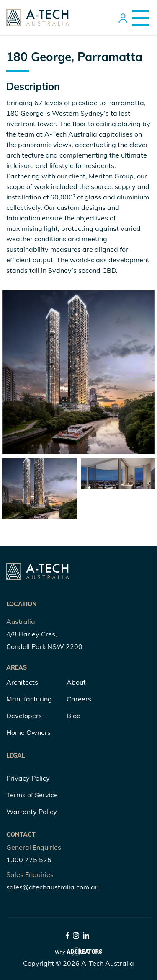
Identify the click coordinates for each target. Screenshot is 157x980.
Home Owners (28, 732)
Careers (79, 699)
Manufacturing (29, 699)
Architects (22, 682)
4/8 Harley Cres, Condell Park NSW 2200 (44, 640)
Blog (74, 716)
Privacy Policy (28, 778)
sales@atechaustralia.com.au (53, 887)
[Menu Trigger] (138, 18)
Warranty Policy (32, 812)
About (76, 682)
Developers (24, 716)
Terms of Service (32, 795)
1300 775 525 (29, 860)
